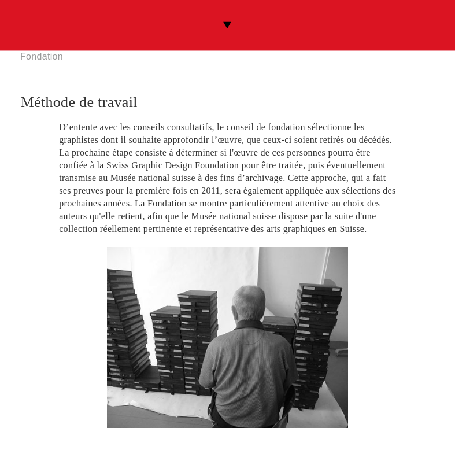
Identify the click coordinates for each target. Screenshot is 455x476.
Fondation (42, 56)
